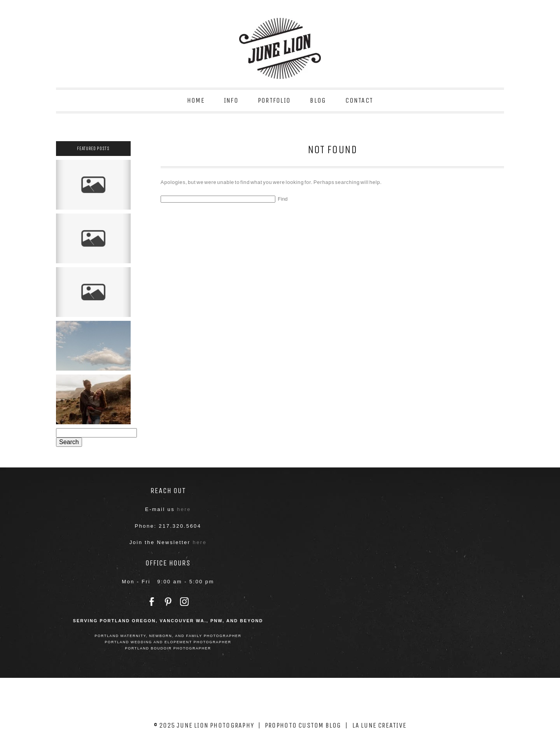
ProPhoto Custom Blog (303, 725)
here (184, 509)
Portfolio (274, 100)
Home (196, 100)
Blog (318, 100)
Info (231, 100)
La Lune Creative (380, 725)
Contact (359, 100)
